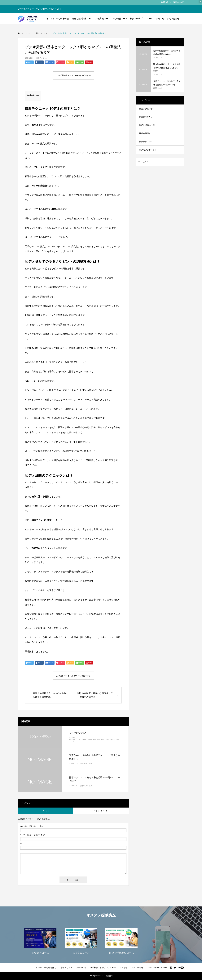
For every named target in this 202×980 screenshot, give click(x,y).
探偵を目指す (145, 133)
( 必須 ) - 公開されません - (33, 835)
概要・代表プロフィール (141, 19)
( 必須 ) (32, 826)
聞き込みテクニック (148, 150)
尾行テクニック (75, 740)
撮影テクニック (42, 58)
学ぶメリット (67, 968)
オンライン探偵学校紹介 (58, 19)
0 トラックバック (101, 811)
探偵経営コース (120, 19)
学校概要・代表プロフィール (103, 968)
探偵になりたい (146, 117)
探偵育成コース (103, 19)
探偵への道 (81, 968)
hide (37, 95)
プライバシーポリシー (157, 968)
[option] (40, 941)
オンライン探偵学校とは (46, 968)
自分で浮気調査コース (82, 19)
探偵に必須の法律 (89, 740)
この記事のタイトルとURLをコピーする (73, 75)
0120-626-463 (179, 2)
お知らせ (160, 19)
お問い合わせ (173, 19)
